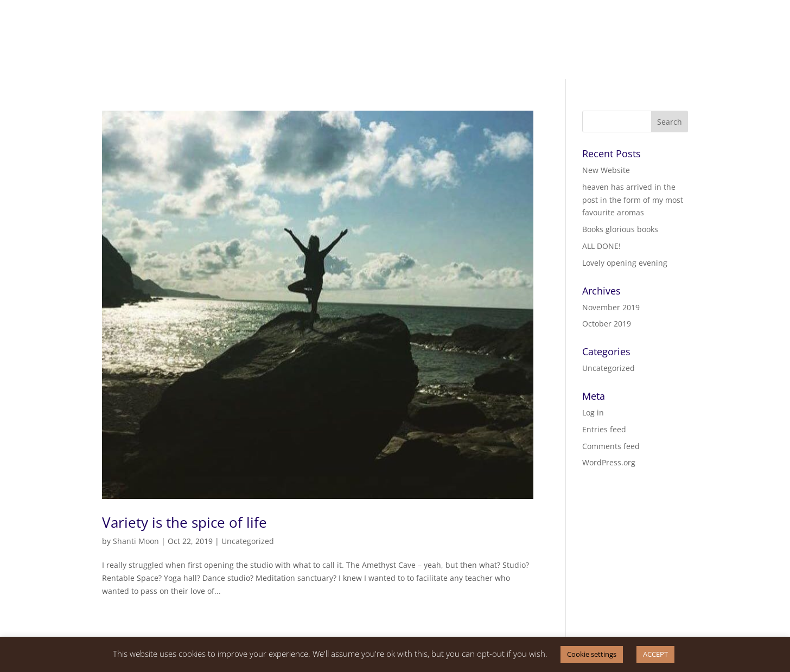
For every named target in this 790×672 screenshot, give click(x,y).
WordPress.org (609, 462)
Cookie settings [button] (592, 654)
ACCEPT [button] (655, 654)
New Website (606, 170)
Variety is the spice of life (184, 522)
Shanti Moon (136, 541)
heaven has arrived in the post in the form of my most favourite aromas (633, 200)
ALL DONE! (601, 246)
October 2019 (607, 324)
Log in (593, 412)
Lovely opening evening (625, 263)
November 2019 (611, 307)
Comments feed (611, 446)
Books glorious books (620, 229)
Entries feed (604, 429)
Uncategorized (248, 541)
